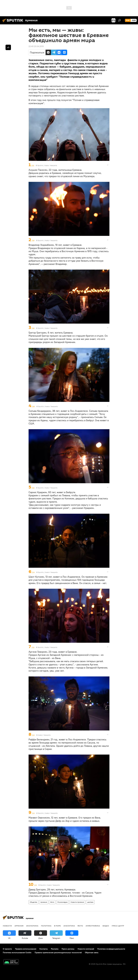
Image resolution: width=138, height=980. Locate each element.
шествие (90, 902)
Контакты (44, 949)
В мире (57, 926)
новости (7, 926)
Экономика (32, 926)
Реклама (55, 949)
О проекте (7, 949)
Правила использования (26, 949)
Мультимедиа (62, 902)
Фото (52, 902)
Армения (44, 902)
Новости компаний (86, 949)
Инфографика (93, 926)
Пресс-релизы (68, 949)
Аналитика (69, 926)
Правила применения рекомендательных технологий (58, 953)
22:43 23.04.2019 (36, 46)
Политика (46, 926)
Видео (106, 926)
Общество (33, 902)
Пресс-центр (118, 926)
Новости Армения (77, 902)
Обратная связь (92, 953)
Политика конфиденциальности (111, 949)
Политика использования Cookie (17, 953)
